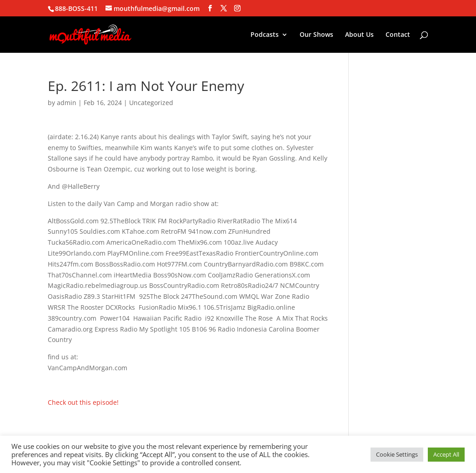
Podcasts (265, 35)
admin (67, 103)
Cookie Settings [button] (397, 454)
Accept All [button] (446, 454)
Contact (398, 35)
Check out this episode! (83, 402)
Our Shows (316, 35)
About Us (359, 35)
